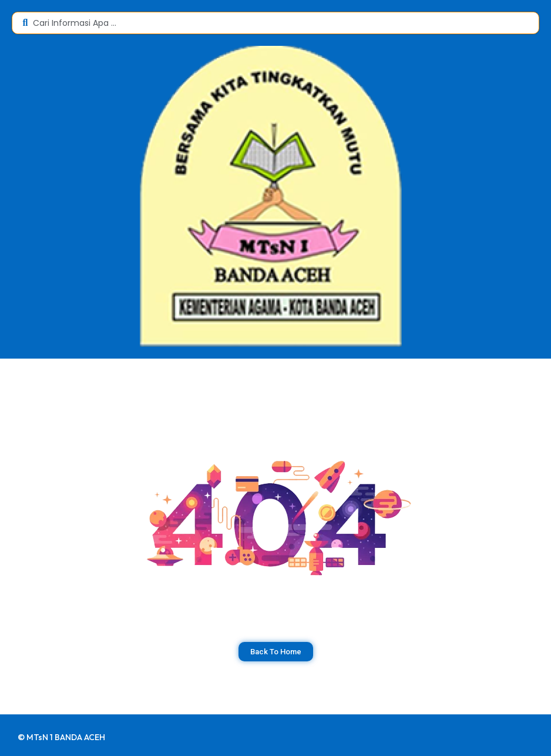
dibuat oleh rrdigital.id (22, 725)
